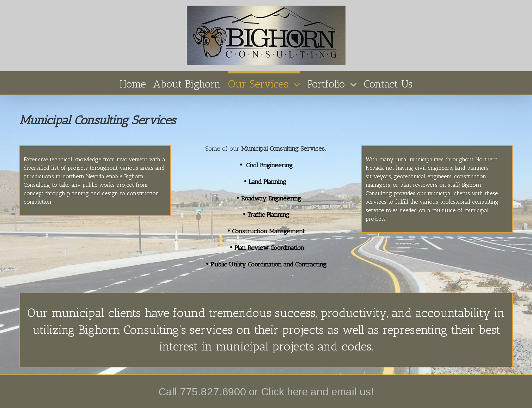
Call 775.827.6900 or (210, 392)
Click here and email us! (317, 392)
